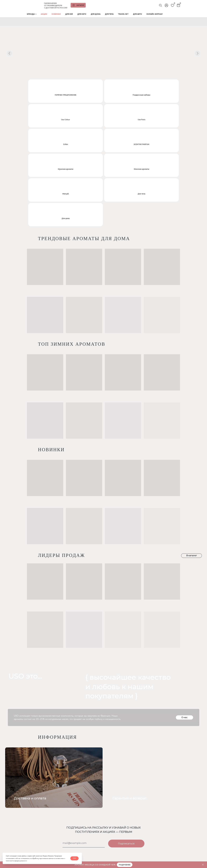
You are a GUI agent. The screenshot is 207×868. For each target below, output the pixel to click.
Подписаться (126, 773)
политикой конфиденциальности (16, 861)
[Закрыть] (203, 865)
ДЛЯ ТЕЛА (109, 14)
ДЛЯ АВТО (137, 14)
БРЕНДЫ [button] (31, 14)
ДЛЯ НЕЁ (69, 14)
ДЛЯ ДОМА (96, 14)
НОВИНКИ (56, 14)
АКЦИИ (44, 14)
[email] (84, 773)
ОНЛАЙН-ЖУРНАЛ (154, 14)
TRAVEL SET (123, 14)
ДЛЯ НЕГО (82, 14)
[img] (153, 707)
